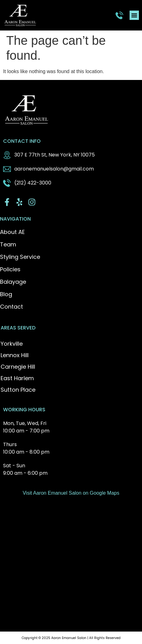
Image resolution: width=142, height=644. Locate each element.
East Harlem (17, 378)
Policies (10, 269)
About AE (12, 232)
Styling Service (20, 257)
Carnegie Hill (18, 367)
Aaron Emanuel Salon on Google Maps (76, 493)
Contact (11, 307)
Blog (6, 294)
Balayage (13, 282)
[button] (134, 15)
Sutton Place (18, 390)
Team (8, 245)
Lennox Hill (15, 355)
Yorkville (12, 344)
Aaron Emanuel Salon (69, 638)
